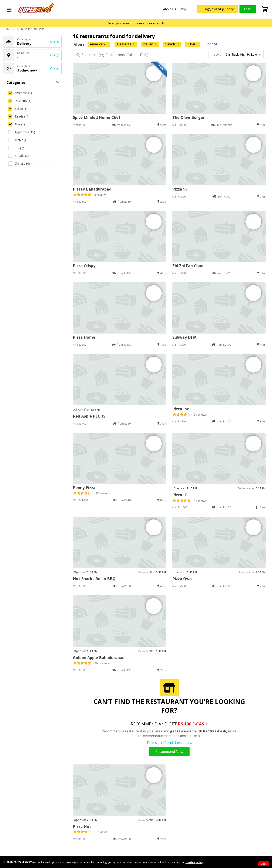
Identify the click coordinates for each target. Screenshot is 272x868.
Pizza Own (182, 579)
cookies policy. (194, 862)
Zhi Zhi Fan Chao (188, 266)
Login (248, 9)
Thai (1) (16, 124)
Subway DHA (184, 337)
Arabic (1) (18, 140)
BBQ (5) (17, 148)
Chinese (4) (19, 163)
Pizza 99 (180, 189)
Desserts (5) (20, 101)
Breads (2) (18, 156)
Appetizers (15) (22, 132)
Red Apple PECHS (89, 416)
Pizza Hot (82, 826)
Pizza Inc (181, 409)
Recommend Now (169, 752)
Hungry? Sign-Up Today (217, 9)
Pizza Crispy (84, 266)
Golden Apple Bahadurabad (99, 658)
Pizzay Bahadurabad (92, 189)
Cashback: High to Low (243, 54)
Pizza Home (84, 337)
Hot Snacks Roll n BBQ (94, 579)
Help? (183, 9)
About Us (170, 9)
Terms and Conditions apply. (169, 743)
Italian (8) (18, 109)
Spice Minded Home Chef (97, 117)
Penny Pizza (84, 488)
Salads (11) (19, 116)
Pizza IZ (180, 495)
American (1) (20, 93)
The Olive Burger (188, 117)
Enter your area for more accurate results (136, 23)
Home (7, 29)
